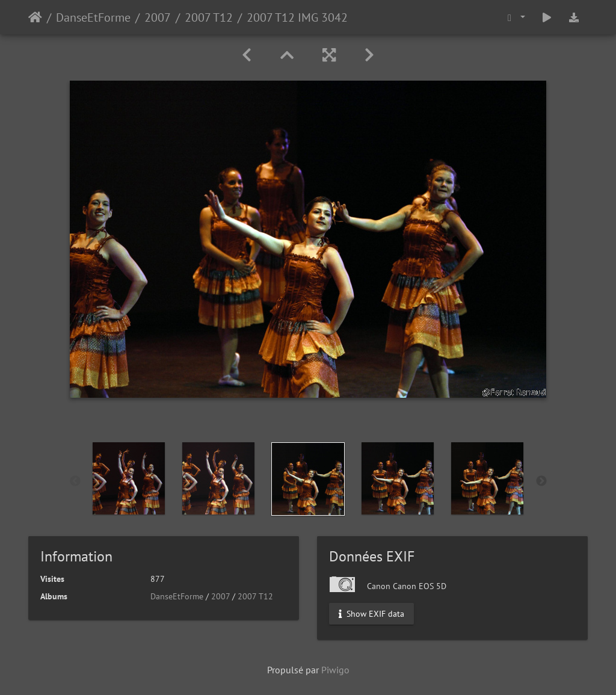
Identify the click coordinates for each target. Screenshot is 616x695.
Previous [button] (75, 481)
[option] (129, 478)
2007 (158, 17)
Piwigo (335, 670)
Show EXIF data (371, 614)
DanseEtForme (93, 17)
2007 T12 (209, 17)
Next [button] (541, 481)
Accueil (35, 17)
